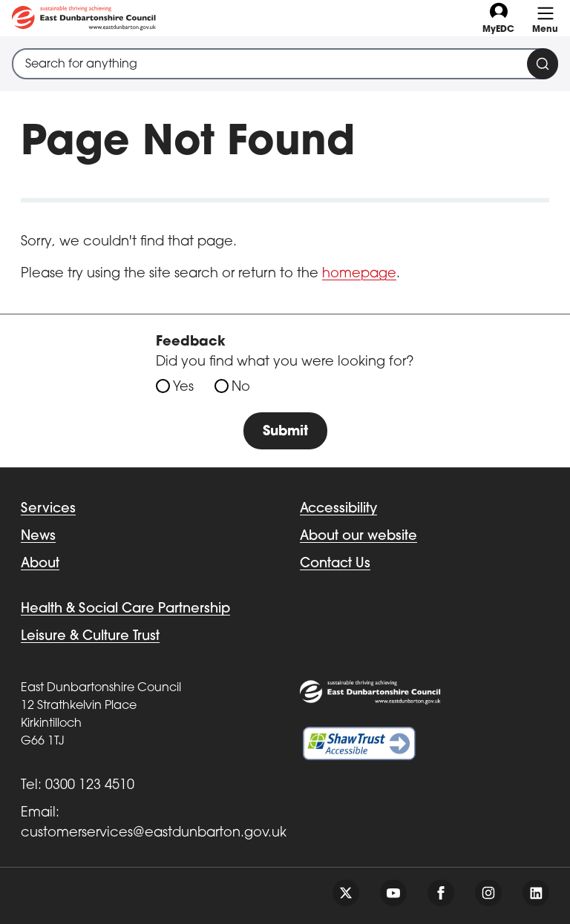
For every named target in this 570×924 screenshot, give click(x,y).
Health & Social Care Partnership (125, 609)
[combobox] (285, 64)
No (241, 387)
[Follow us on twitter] (346, 893)
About (40, 564)
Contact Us (335, 564)
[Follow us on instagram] (488, 893)
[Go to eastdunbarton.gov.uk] (84, 18)
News (38, 537)
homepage (359, 274)
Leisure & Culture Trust (90, 637)
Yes (183, 387)
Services (48, 509)
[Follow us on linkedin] (536, 893)
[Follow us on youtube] (393, 893)
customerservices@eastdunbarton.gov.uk (154, 833)
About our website (358, 537)
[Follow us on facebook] (441, 893)
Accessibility (338, 509)
